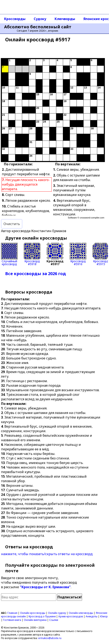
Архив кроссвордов (71, 616)
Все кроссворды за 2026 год (36, 274)
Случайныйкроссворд (9, 254)
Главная (12, 613)
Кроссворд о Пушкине (42, 616)
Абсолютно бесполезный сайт (38, 27)
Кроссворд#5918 (32, 254)
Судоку (40, 19)
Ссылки (54, 620)
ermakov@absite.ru (50, 638)
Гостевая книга (12, 620)
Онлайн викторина (35, 620)
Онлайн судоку (57, 613)
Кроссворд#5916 (78, 254)
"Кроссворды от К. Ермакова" (45, 587)
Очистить (12, 224)
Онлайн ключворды (81, 613)
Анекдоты (92, 616)
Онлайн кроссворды (33, 613)
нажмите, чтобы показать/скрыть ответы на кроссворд (47, 554)
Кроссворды (15, 19)
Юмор (104, 616)
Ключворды (65, 19)
